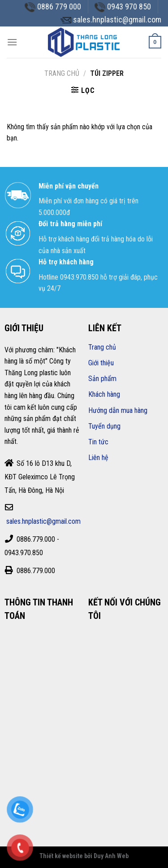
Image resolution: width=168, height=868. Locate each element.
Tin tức (98, 442)
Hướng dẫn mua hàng (118, 410)
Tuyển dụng (104, 426)
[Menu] (12, 42)
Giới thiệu (101, 363)
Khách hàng (104, 394)
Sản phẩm (102, 379)
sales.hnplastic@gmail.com (43, 521)
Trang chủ (62, 73)
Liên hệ (98, 458)
